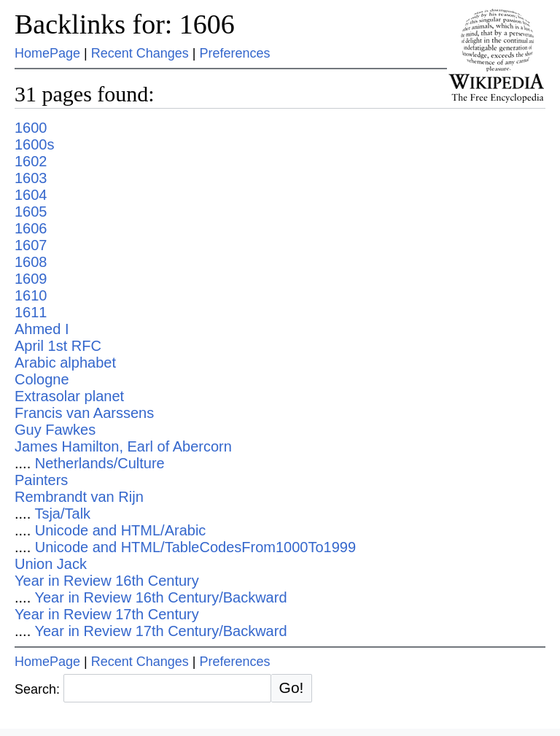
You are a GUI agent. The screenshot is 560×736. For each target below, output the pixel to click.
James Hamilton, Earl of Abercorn (123, 446)
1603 (31, 178)
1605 (31, 212)
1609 (31, 279)
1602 (31, 161)
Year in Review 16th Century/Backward (160, 597)
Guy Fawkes (55, 430)
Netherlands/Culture (100, 463)
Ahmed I (42, 329)
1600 (31, 128)
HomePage (47, 53)
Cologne (42, 379)
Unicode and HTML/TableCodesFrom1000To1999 (195, 547)
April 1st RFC (58, 346)
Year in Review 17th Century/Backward (160, 631)
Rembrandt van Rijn (79, 497)
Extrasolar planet (69, 396)
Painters (41, 480)
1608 (31, 262)
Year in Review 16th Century (107, 581)
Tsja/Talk (62, 514)
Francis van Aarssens (84, 413)
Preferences (235, 53)
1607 (31, 245)
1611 (31, 312)
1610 (31, 295)
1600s (35, 144)
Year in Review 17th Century (107, 614)
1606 (31, 228)
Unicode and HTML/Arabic (121, 530)
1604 (31, 195)
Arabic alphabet (65, 363)
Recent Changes (140, 53)
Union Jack (51, 564)
